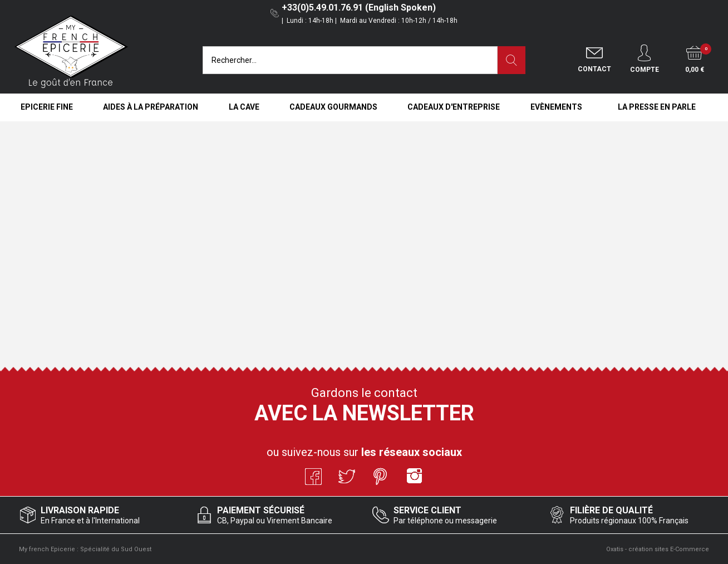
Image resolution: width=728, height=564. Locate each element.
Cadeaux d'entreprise (454, 107)
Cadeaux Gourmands (333, 107)
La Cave (244, 107)
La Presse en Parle (657, 107)
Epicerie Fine (47, 107)
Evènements (556, 107)
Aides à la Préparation (151, 107)
